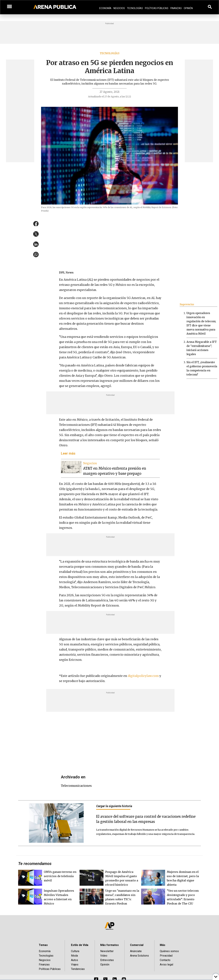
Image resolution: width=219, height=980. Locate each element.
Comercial (137, 945)
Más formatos (109, 945)
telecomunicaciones (76, 786)
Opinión (188, 8)
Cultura (75, 951)
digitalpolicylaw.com (143, 676)
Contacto (165, 960)
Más (163, 945)
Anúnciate (136, 951)
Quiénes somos (169, 951)
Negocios (119, 8)
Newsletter (107, 951)
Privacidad (166, 956)
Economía (105, 8)
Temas (43, 945)
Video (104, 956)
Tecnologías (135, 8)
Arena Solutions (139, 956)
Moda (74, 956)
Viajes (75, 965)
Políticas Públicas (157, 8)
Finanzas (176, 8)
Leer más (68, 453)
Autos (75, 960)
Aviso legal (166, 965)
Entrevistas (107, 960)
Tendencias (78, 969)
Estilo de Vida (80, 945)
